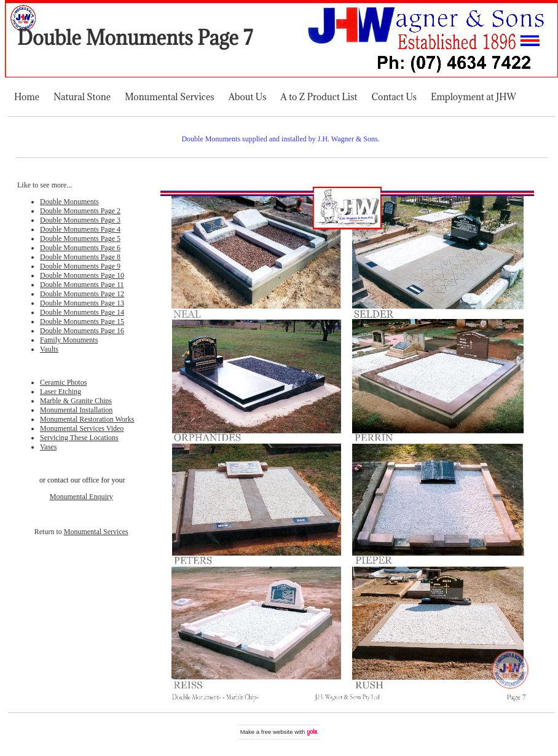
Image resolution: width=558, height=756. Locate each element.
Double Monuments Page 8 (80, 257)
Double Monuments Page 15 (82, 321)
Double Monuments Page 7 (135, 38)
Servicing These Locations (79, 438)
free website (277, 732)
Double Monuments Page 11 (82, 285)
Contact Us (394, 97)
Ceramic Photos (63, 382)
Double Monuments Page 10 (82, 275)
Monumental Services (170, 97)
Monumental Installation (76, 410)
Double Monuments (69, 202)
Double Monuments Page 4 (80, 229)
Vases (48, 447)
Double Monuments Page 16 (82, 331)
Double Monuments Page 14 (82, 312)
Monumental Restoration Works (87, 419)
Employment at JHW (474, 97)
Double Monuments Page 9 (80, 266)
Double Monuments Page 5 (80, 238)
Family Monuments (69, 340)
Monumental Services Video (82, 428)
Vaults (49, 349)
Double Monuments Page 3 (80, 220)
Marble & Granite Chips (76, 401)
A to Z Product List (319, 97)
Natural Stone (82, 97)
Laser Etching (61, 392)
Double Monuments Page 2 (80, 211)
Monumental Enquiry (81, 497)
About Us (248, 97)
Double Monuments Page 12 (82, 294)
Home (27, 97)
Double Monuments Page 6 (80, 248)
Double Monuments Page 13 (82, 303)
